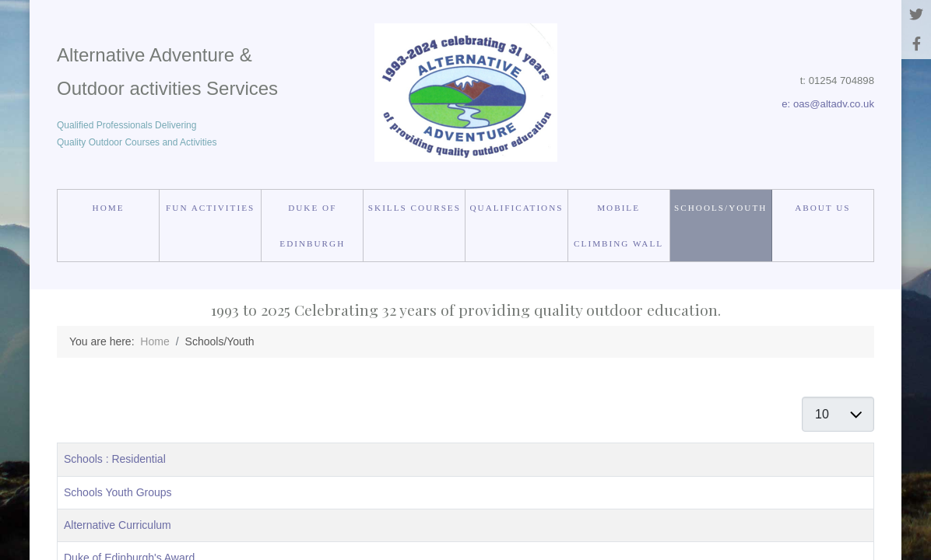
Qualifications (517, 208)
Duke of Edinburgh (312, 226)
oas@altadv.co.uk (834, 104)
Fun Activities (210, 208)
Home (109, 208)
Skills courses (415, 208)
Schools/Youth (720, 208)
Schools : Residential (115, 459)
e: (787, 104)
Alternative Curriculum (118, 525)
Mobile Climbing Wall (618, 226)
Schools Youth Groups (118, 492)
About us (822, 208)
